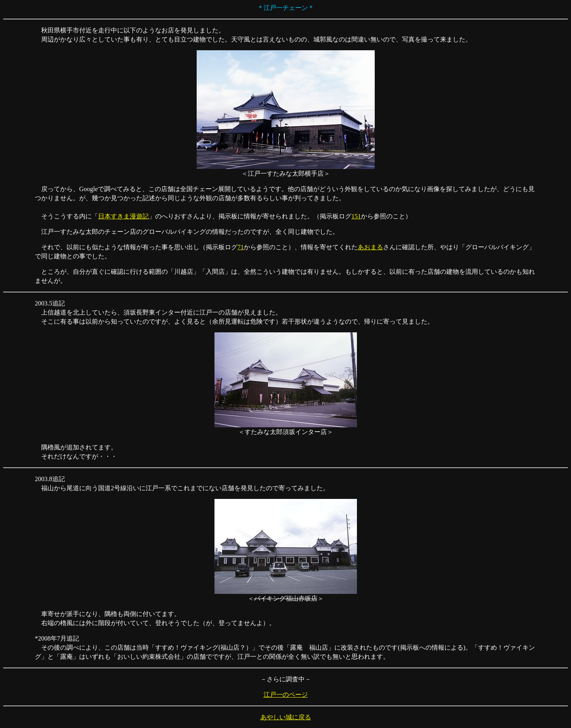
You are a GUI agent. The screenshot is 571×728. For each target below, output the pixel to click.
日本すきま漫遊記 (123, 216)
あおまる (370, 247)
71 (241, 247)
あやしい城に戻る (286, 717)
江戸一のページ (286, 695)
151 (356, 216)
